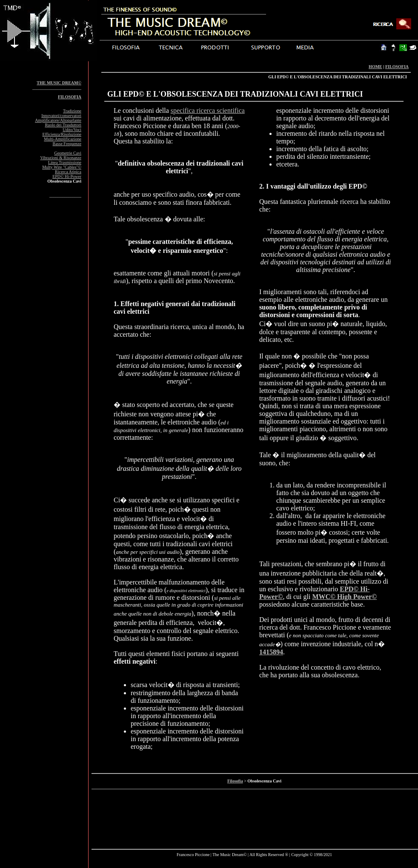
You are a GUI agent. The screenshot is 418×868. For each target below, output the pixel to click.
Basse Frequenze (67, 144)
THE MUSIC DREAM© (59, 83)
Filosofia (235, 781)
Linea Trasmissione (65, 162)
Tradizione (72, 111)
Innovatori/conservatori (61, 116)
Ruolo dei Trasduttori (63, 125)
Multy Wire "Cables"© (62, 167)
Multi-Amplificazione (63, 139)
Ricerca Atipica (68, 172)
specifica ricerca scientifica (208, 110)
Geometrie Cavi (68, 153)
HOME (375, 67)
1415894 (271, 652)
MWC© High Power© (344, 597)
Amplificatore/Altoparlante (58, 120)
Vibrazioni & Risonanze (61, 158)
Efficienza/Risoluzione (62, 134)
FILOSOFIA (397, 67)
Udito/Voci (72, 130)
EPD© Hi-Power (67, 176)
